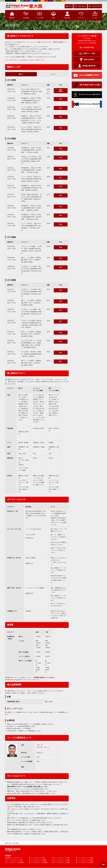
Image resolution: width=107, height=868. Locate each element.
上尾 (46, 1)
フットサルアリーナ (11, 1)
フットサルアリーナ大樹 (61, 858)
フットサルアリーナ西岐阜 (15, 862)
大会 (26, 15)
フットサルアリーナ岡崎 (37, 860)
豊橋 (22, 1)
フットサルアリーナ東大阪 (38, 862)
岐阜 (18, 1)
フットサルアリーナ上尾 (14, 860)
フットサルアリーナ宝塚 (61, 860)
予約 (40, 15)
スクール (81, 15)
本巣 (42, 1)
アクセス (95, 15)
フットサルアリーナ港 (37, 858)
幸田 (59, 1)
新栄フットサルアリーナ (14, 858)
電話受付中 (61, 91)
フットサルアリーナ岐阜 (85, 862)
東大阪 (27, 1)
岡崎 (51, 1)
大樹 (38, 1)
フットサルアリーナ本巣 (85, 858)
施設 (12, 15)
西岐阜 (63, 1)
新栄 (31, 1)
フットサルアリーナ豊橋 (61, 862)
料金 (53, 15)
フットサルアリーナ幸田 (85, 860)
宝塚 (55, 1)
